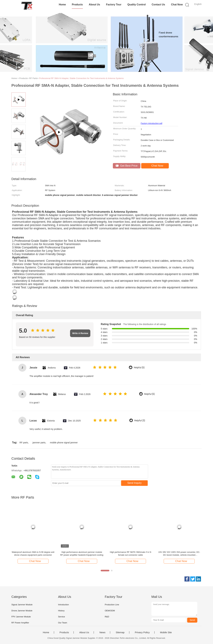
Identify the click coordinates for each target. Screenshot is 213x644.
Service (61, 617)
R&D (107, 617)
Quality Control (137, 5)
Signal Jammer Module (22, 605)
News (102, 632)
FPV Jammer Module (21, 617)
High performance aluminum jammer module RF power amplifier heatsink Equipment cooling (82, 554)
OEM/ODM (110, 611)
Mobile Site (166, 632)
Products (77, 5)
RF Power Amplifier (20, 623)
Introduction (63, 605)
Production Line (112, 605)
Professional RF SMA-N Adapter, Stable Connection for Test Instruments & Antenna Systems (81, 78)
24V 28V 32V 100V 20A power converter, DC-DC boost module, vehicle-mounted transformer (179, 554)
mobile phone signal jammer (64, 443)
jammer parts (39, 443)
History (61, 611)
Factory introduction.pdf (152, 123)
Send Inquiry (135, 483)
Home (62, 5)
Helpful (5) (139, 368)
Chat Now (177, 5)
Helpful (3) (140, 421)
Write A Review (80, 333)
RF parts (24, 443)
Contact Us (158, 5)
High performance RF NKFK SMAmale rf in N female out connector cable (131, 554)
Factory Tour (114, 5)
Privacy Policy (142, 632)
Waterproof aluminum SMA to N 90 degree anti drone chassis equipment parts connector (33, 554)
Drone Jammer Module (22, 611)
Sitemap (120, 632)
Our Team (63, 623)
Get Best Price (127, 166)
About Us (94, 5)
